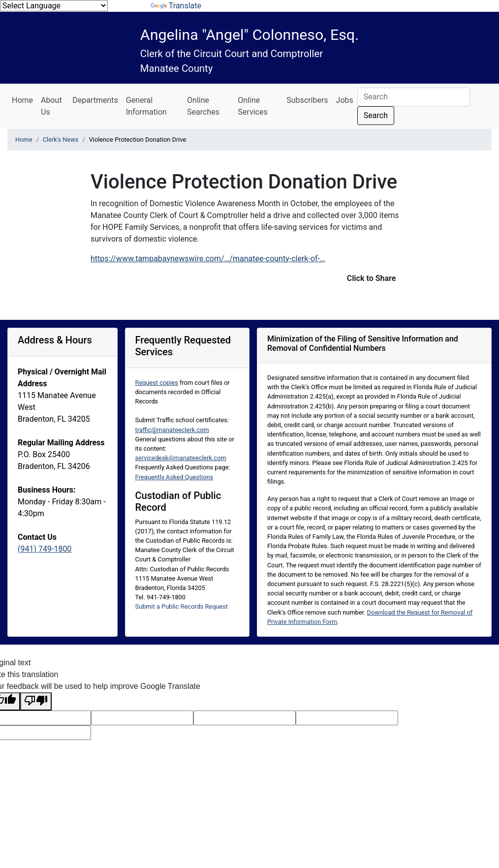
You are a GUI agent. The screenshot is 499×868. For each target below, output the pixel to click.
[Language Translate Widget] (54, 6)
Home (22, 100)
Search (376, 115)
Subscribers (307, 100)
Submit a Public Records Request (182, 606)
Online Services (252, 106)
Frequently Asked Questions (174, 477)
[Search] (414, 97)
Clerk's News (61, 139)
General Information (146, 106)
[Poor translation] (36, 701)
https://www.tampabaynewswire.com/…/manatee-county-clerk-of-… (208, 259)
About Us (51, 106)
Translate (176, 6)
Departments (95, 100)
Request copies (157, 383)
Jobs (345, 100)
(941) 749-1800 (45, 549)
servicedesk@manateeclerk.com (181, 458)
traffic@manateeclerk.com (172, 430)
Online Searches (203, 106)
